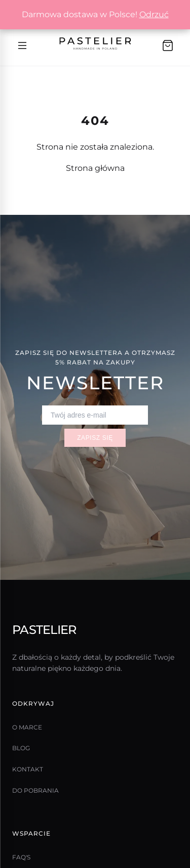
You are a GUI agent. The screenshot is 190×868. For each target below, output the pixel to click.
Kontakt (28, 769)
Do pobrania (35, 790)
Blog (21, 748)
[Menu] (22, 45)
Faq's (21, 857)
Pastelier (44, 630)
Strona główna (95, 168)
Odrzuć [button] (154, 14)
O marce (27, 727)
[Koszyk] (168, 45)
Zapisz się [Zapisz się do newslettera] (95, 438)
